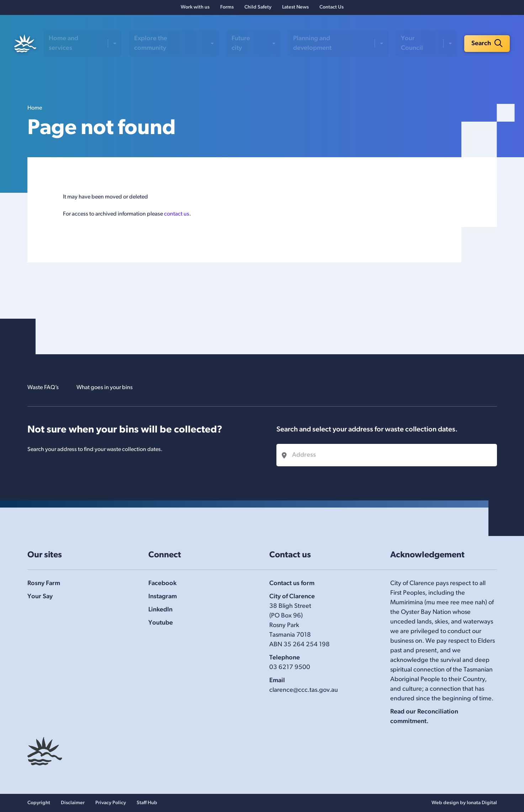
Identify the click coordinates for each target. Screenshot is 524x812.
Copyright (39, 803)
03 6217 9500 (290, 667)
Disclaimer (73, 803)
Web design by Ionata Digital (464, 803)
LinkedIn (160, 610)
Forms (227, 9)
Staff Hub (147, 803)
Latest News (295, 9)
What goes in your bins (112, 388)
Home (35, 111)
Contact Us (332, 9)
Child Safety (258, 9)
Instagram (163, 597)
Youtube (161, 623)
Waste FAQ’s (45, 388)
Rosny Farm (44, 583)
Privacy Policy (111, 803)
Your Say (40, 597)
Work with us (195, 9)
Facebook (162, 583)
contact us (177, 217)
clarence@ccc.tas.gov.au (304, 690)
